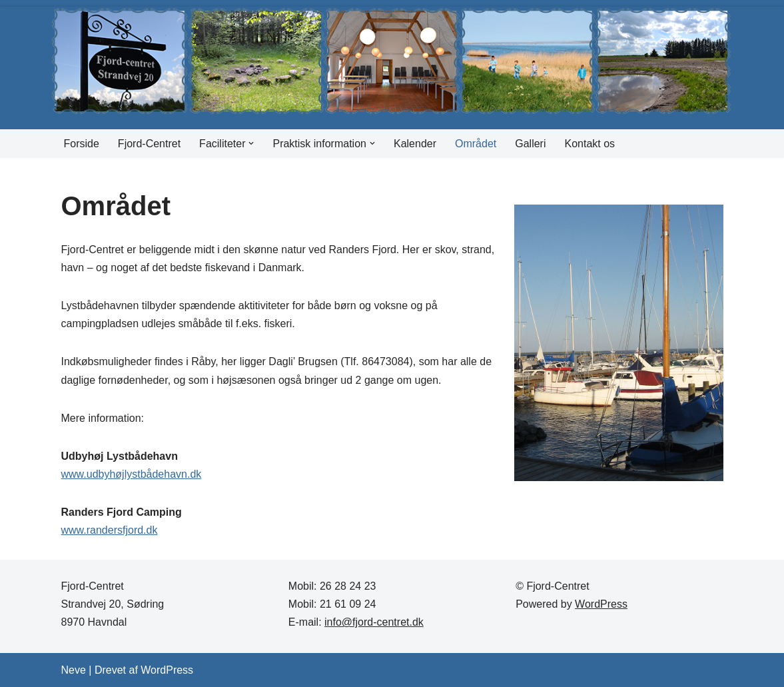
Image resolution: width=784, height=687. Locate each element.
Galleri (530, 144)
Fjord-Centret (149, 144)
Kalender (415, 144)
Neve (74, 670)
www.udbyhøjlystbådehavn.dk (132, 474)
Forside (82, 144)
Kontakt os (590, 144)
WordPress (601, 604)
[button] (251, 143)
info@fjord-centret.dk (374, 622)
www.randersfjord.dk (110, 530)
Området (476, 144)
